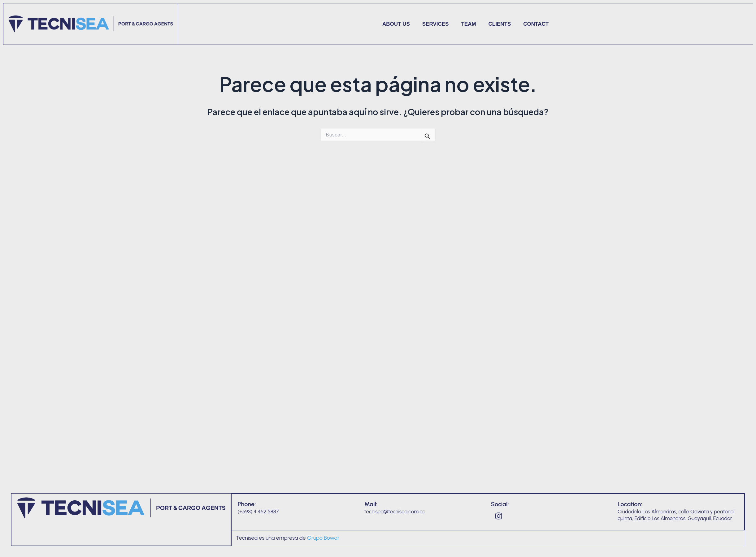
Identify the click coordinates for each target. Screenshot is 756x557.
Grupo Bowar (323, 538)
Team (468, 24)
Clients (500, 24)
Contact (536, 24)
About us (396, 24)
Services (436, 24)
